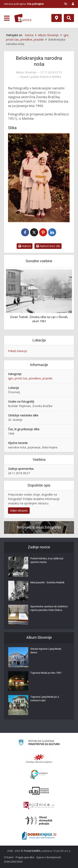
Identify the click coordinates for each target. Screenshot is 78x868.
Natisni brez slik (48, 246)
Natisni (25, 246)
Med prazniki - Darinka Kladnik (47, 582)
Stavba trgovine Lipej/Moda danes (46, 651)
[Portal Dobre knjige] (39, 836)
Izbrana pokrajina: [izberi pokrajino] (24, 4)
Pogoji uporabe (25, 857)
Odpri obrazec (19, 511)
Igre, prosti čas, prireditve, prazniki (30, 378)
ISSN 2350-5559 (13, 862)
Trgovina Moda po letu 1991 (46, 673)
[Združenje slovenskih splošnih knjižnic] (39, 806)
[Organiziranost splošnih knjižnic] (39, 758)
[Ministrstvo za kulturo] (39, 743)
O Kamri (9, 857)
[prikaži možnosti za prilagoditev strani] (66, 4)
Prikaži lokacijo (18, 351)
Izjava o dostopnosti (49, 857)
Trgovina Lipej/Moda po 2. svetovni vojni (45, 699)
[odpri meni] (7, 18)
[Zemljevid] (57, 18)
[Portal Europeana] (39, 775)
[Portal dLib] (39, 791)
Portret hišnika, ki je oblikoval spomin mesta (47, 560)
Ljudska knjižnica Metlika (45, 77)
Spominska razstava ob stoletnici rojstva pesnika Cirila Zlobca (49, 608)
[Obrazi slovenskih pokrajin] (39, 821)
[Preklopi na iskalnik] (69, 18)
